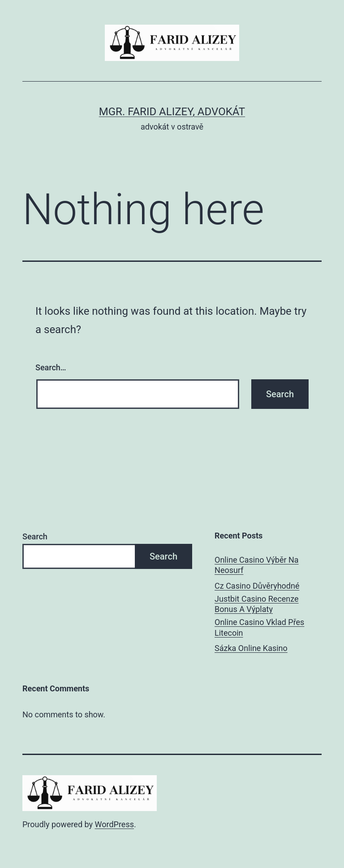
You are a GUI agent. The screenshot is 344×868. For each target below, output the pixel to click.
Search (35, 536)
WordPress (114, 824)
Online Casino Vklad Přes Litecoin (259, 627)
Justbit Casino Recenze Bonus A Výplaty (257, 604)
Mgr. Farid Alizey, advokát (172, 112)
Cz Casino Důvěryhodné (257, 586)
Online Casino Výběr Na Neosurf (257, 565)
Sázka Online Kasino (251, 648)
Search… (51, 367)
